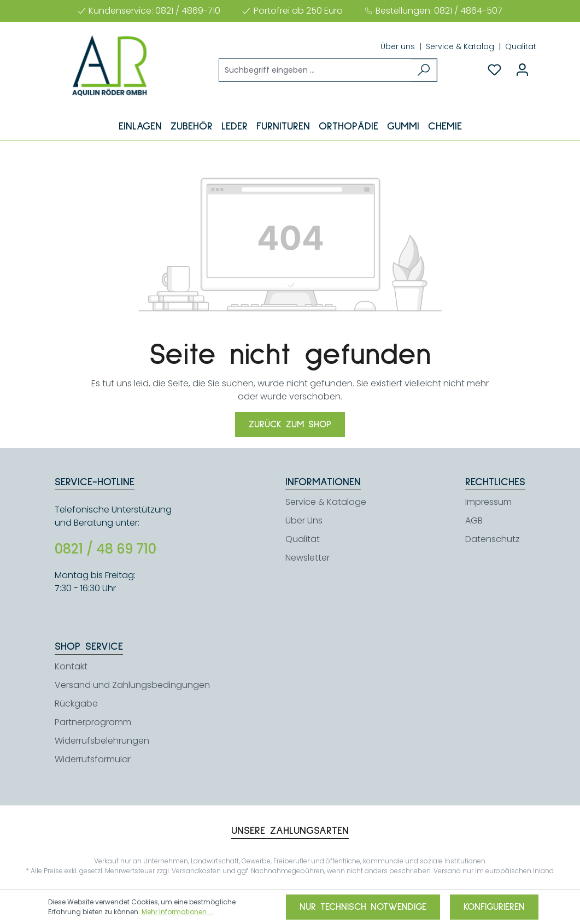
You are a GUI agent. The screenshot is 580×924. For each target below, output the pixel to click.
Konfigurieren (494, 907)
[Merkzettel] (494, 70)
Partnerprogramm (93, 722)
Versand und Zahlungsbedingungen (132, 685)
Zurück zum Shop (290, 425)
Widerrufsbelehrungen (102, 741)
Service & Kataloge (326, 502)
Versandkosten (196, 871)
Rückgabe (76, 704)
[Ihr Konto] (522, 70)
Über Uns (304, 520)
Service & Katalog (461, 46)
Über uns (399, 46)
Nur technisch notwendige (363, 907)
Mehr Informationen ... (177, 912)
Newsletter (307, 558)
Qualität (521, 46)
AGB (474, 520)
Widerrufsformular (93, 759)
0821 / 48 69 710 (106, 549)
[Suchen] (424, 70)
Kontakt (71, 666)
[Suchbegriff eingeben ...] (315, 70)
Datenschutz (493, 539)
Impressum (488, 502)
